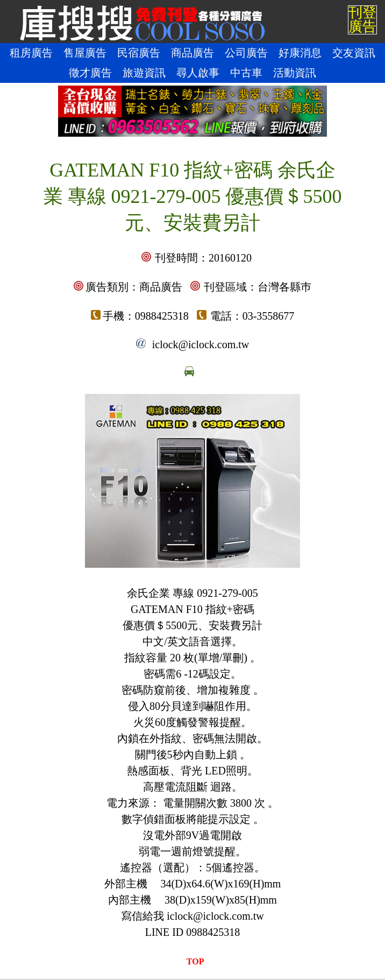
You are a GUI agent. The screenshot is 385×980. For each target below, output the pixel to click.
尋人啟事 (198, 73)
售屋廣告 (85, 53)
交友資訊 (354, 53)
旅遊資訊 (144, 73)
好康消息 (300, 53)
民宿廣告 (139, 53)
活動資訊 (295, 73)
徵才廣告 (90, 73)
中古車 (246, 73)
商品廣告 (192, 53)
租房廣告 (31, 53)
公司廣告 (246, 53)
